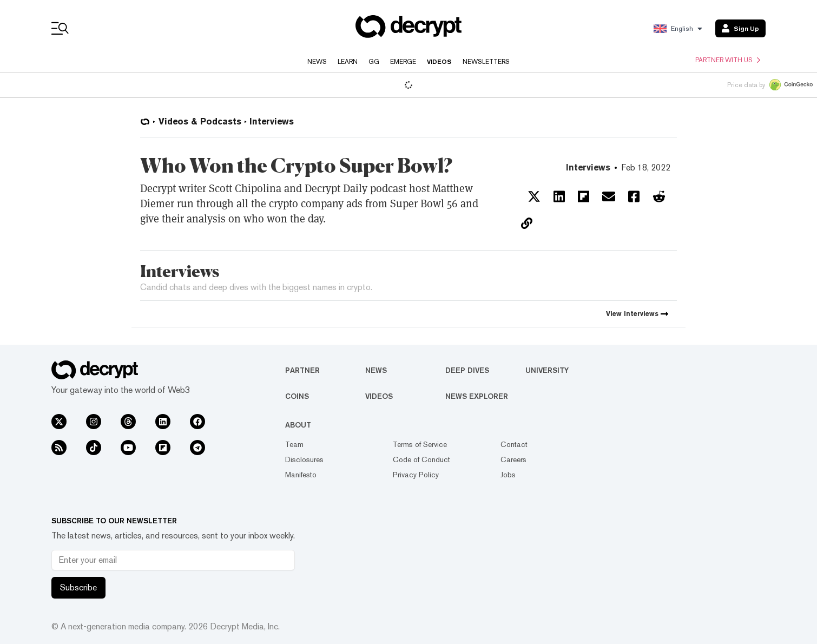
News (317, 62)
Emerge (403, 62)
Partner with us (728, 60)
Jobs (508, 475)
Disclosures (304, 459)
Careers (513, 459)
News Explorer (477, 396)
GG (374, 62)
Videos (439, 62)
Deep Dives (467, 370)
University (547, 370)
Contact (514, 444)
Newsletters (486, 62)
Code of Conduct (421, 459)
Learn (348, 62)
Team (294, 444)
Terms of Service (420, 444)
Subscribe (78, 587)
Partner (302, 370)
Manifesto (301, 475)
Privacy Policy (416, 475)
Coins (297, 396)
